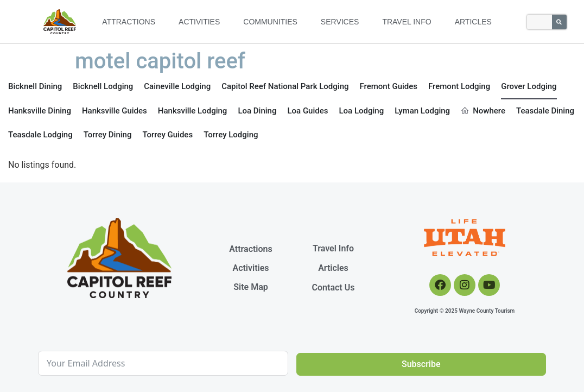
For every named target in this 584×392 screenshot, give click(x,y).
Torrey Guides (167, 135)
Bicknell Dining (35, 86)
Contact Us (334, 287)
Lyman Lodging (422, 111)
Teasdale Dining (545, 111)
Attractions (129, 22)
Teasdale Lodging (40, 135)
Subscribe (421, 364)
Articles (473, 22)
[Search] (559, 22)
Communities (270, 22)
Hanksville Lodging (193, 111)
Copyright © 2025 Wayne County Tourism (465, 311)
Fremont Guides (389, 86)
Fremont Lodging (459, 86)
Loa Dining (257, 111)
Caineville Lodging (177, 86)
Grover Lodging (529, 86)
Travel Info (407, 22)
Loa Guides (307, 111)
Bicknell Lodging (103, 86)
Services (340, 22)
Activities (199, 22)
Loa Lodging (361, 111)
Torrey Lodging (231, 135)
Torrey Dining (108, 135)
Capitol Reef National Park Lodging (285, 86)
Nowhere (483, 111)
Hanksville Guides (115, 111)
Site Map (250, 287)
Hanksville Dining (40, 111)
